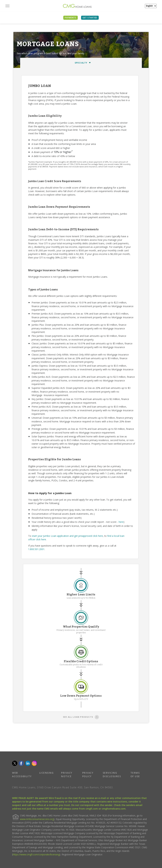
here (121, 522)
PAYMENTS (71, 18)
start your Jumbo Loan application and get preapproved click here (67, 536)
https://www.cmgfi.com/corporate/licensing (36, 854)
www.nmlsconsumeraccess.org (37, 819)
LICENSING (47, 773)
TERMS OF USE (135, 774)
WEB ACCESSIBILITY (22, 774)
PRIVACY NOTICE (67, 774)
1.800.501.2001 (36, 549)
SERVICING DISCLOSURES (112, 774)
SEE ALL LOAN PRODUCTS (81, 717)
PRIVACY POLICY (88, 774)
